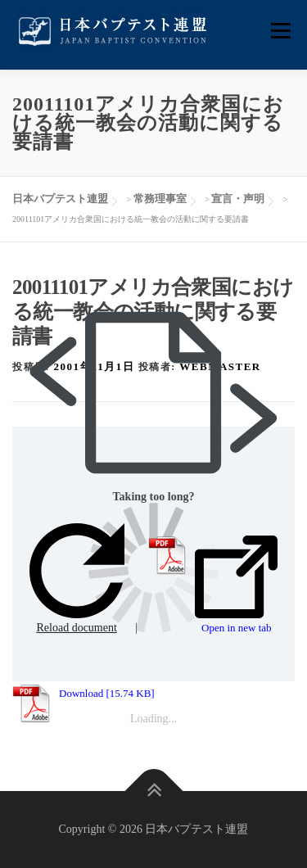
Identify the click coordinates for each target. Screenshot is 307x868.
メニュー (280, 31)
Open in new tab (236, 585)
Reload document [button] (77, 579)
